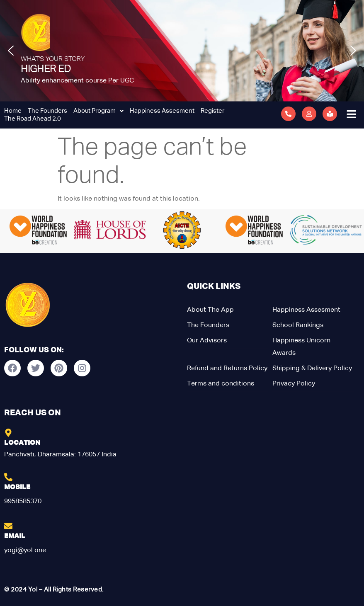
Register (212, 111)
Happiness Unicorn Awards (301, 347)
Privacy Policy (294, 384)
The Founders (47, 111)
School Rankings (298, 325)
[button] (11, 51)
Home (13, 111)
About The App (210, 310)
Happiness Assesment (162, 111)
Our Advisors (207, 341)
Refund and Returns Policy (227, 368)
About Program (98, 111)
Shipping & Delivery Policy (312, 368)
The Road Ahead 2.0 (33, 119)
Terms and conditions (221, 384)
